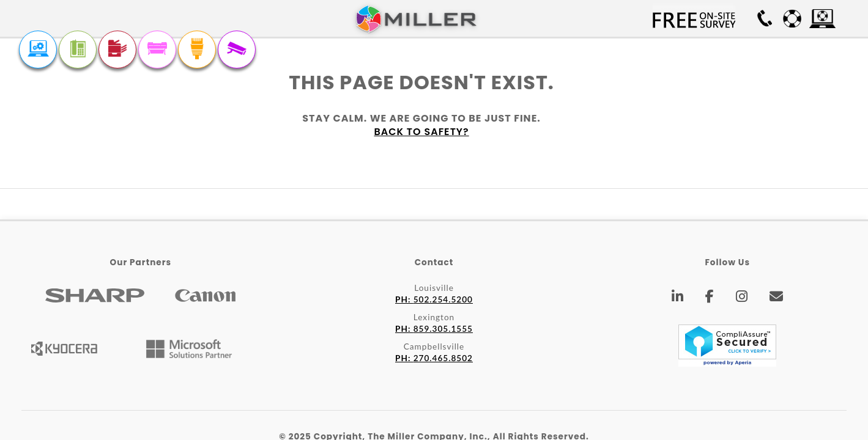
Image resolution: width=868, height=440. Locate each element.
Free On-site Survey (694, 18)
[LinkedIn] (678, 298)
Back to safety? (421, 132)
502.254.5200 (434, 299)
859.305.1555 (434, 329)
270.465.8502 (434, 358)
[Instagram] (742, 298)
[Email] (777, 298)
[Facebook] (710, 298)
